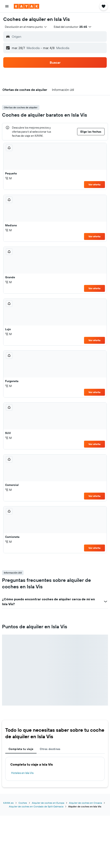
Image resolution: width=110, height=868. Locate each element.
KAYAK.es (8, 803)
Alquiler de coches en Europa (48, 803)
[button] (7, 6)
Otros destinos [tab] (50, 749)
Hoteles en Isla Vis (22, 773)
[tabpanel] (55, 769)
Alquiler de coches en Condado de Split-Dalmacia (36, 806)
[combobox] (26, 27)
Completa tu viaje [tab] (21, 749)
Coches (23, 803)
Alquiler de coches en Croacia (85, 803)
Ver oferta (94, 184)
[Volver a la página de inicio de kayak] (26, 6)
